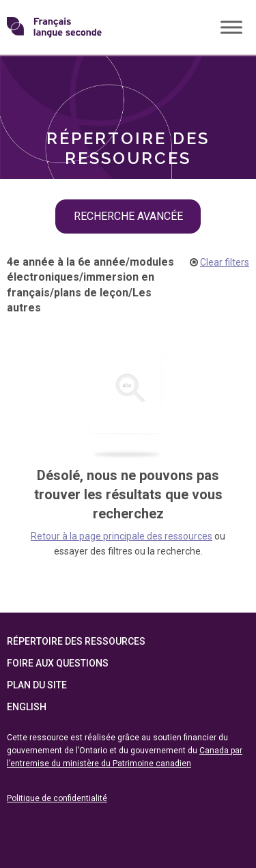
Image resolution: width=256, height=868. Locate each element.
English (27, 707)
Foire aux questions (58, 663)
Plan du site (37, 685)
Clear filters (225, 262)
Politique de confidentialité (57, 798)
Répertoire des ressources (76, 641)
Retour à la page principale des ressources (122, 536)
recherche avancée (128, 216)
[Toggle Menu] (231, 27)
